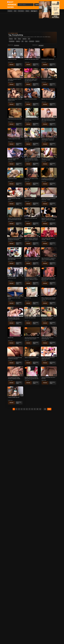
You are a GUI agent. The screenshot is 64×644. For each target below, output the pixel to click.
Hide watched (41, 46)
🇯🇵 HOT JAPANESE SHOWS (12, 5)
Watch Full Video (19, 65)
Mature (27, 11)
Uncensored (32, 41)
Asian (26, 41)
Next (49, 409)
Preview (11, 65)
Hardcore (10, 11)
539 (45, 409)
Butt (15, 11)
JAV (29, 39)
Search (37, 5)
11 (40, 409)
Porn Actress (21, 11)
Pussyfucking (12, 41)
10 (37, 409)
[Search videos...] (26, 5)
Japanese (24, 39)
